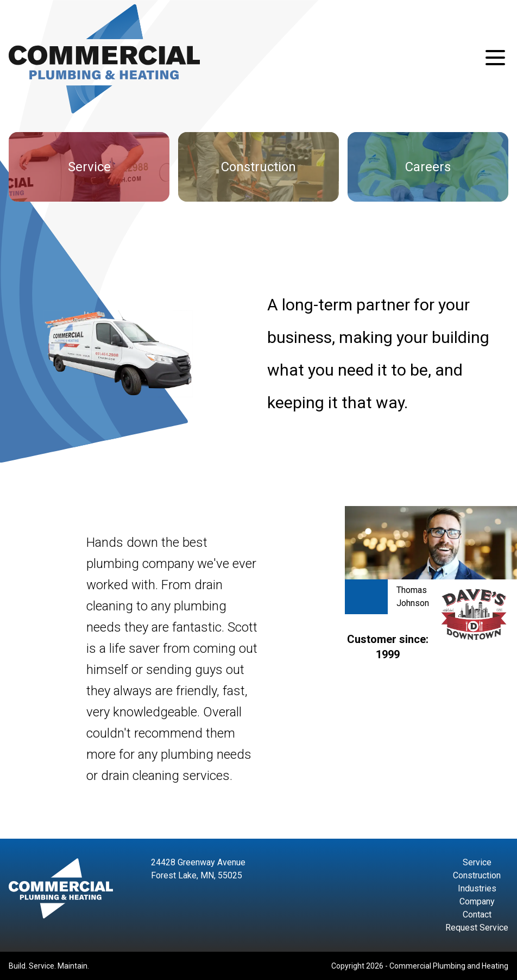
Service (477, 862)
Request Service (477, 928)
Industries (477, 888)
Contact (477, 915)
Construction (477, 875)
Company (477, 901)
